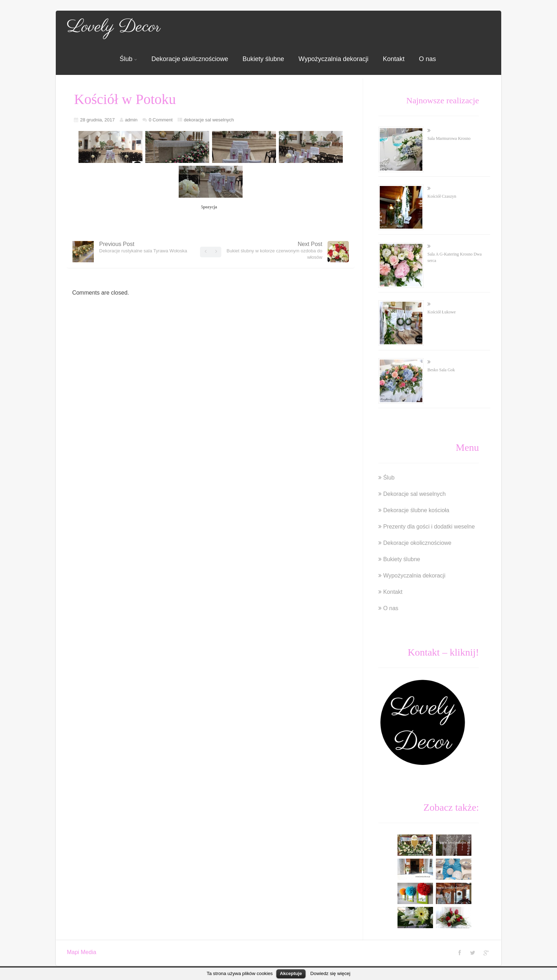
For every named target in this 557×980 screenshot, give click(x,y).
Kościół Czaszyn (442, 196)
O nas (427, 59)
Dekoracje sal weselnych (415, 494)
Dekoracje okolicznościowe (190, 59)
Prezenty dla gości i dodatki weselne (429, 527)
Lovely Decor (114, 27)
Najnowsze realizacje (443, 100)
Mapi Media (82, 952)
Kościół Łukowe (442, 312)
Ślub (128, 59)
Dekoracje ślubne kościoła (416, 510)
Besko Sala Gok (441, 370)
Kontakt (394, 59)
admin (131, 120)
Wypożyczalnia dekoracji (333, 59)
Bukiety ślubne (263, 59)
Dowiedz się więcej (331, 973)
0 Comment (161, 120)
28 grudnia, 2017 (97, 120)
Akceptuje (291, 973)
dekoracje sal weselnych (209, 120)
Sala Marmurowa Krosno (449, 138)
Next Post (275, 250)
